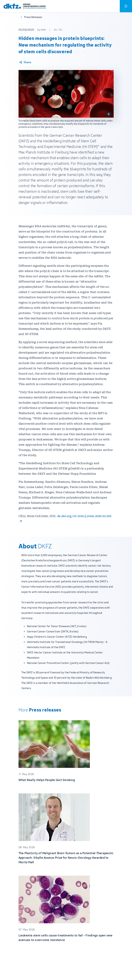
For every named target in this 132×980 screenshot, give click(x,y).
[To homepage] (25, 6)
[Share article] (25, 62)
